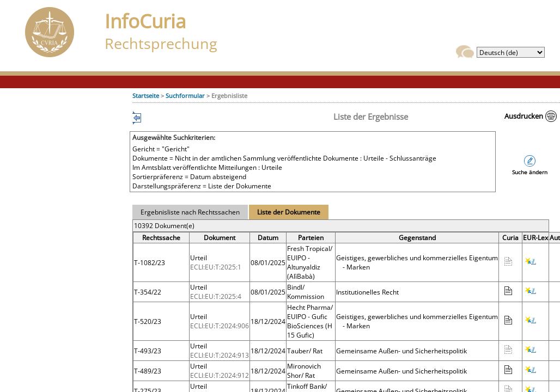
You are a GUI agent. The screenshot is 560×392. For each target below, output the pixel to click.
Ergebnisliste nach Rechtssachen (190, 212)
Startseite (146, 96)
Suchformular (185, 96)
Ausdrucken (524, 116)
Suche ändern (530, 172)
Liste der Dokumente (289, 212)
